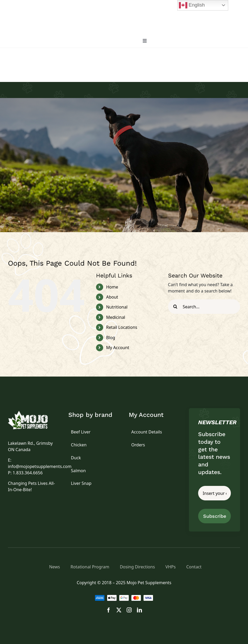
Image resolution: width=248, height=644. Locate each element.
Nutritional (117, 307)
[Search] (175, 307)
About (112, 297)
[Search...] (204, 307)
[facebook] (109, 610)
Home (112, 287)
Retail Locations (122, 327)
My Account (118, 348)
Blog (111, 338)
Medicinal (116, 317)
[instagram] (129, 610)
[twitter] (119, 610)
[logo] (34, 413)
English (192, 5)
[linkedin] (139, 610)
